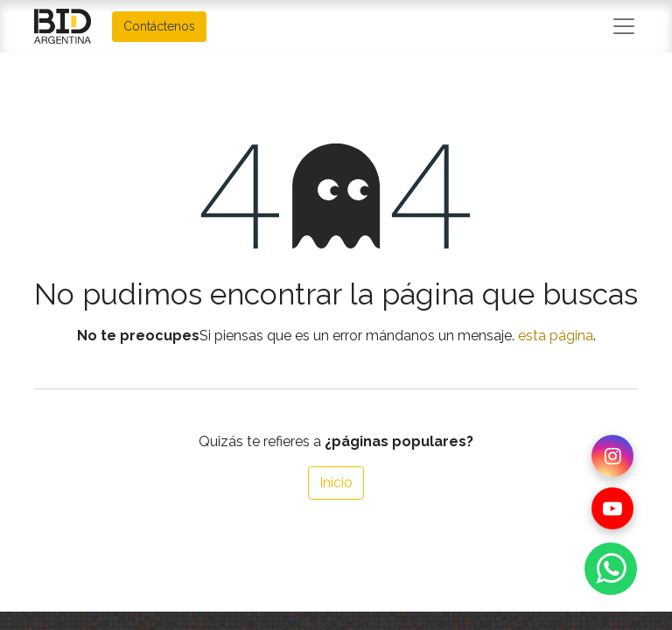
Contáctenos (159, 26)
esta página (556, 336)
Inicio (336, 483)
